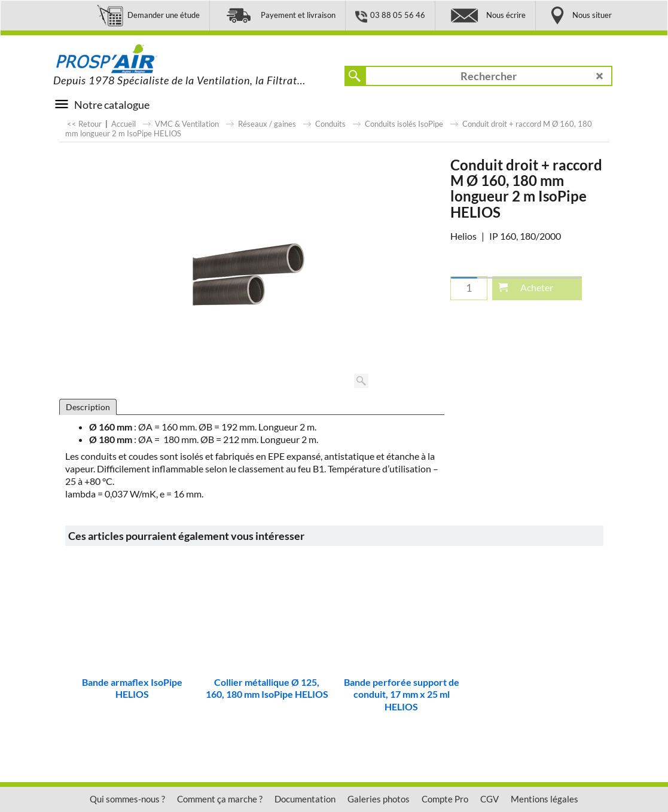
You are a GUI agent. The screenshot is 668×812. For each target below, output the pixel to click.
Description (88, 407)
